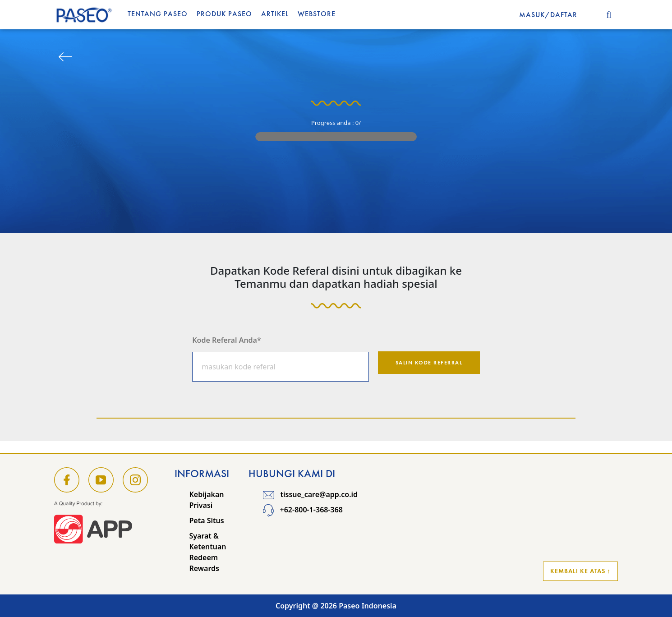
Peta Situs (206, 520)
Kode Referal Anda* (226, 340)
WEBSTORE (317, 14)
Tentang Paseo (158, 14)
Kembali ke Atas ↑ (580, 571)
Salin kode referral (429, 363)
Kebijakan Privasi (206, 500)
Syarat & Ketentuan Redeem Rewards (207, 552)
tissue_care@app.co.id (310, 494)
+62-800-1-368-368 (303, 510)
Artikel (275, 14)
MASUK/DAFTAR (548, 15)
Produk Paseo (224, 14)
